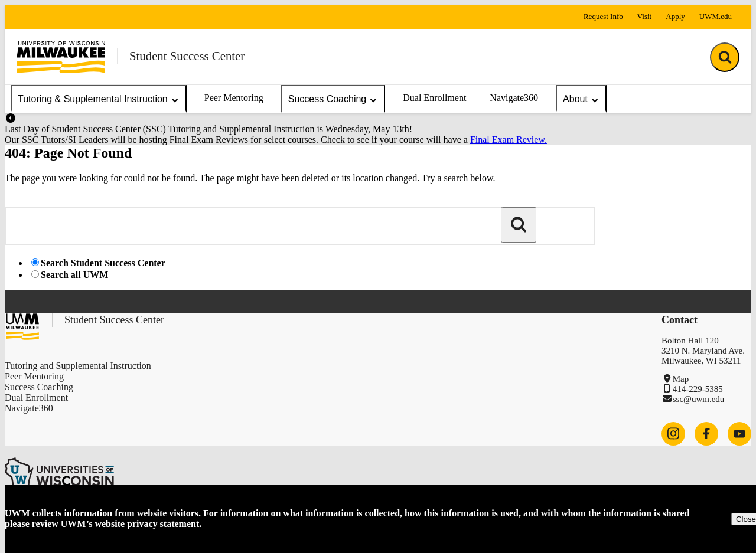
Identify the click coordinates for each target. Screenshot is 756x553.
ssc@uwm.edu (699, 399)
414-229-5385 (698, 389)
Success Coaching (333, 99)
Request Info (603, 16)
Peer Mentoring (234, 98)
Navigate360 (514, 98)
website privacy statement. (148, 524)
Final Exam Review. (509, 140)
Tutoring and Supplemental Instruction (78, 366)
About (581, 99)
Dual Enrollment (434, 98)
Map (681, 379)
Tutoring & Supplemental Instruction (99, 99)
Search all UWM (74, 275)
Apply (675, 16)
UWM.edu (716, 16)
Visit (645, 16)
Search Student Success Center (103, 263)
